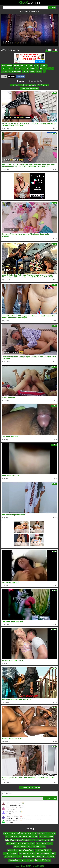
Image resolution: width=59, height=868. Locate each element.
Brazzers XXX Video (43, 860)
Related (21, 81)
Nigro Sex (30, 860)
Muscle (39, 71)
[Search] (25, 8)
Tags (23, 866)
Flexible (25, 71)
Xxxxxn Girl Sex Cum (22, 847)
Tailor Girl (51, 857)
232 (48, 50)
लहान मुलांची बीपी (11, 837)
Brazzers (44, 68)
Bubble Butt (34, 68)
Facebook (20, 76)
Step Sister (11, 843)
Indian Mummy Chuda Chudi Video (18, 840)
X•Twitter (11, 76)
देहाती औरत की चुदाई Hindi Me (43, 840)
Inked (32, 71)
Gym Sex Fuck (43, 85)
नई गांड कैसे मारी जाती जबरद (46, 853)
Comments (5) (35, 81)
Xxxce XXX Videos (10, 853)
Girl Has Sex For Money (26, 843)
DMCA (29, 866)
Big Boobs (29, 65)
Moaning (44, 65)
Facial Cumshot (8, 68)
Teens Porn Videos (46, 837)
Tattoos (5, 71)
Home (17, 866)
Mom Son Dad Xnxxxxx (47, 833)
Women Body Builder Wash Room (21, 850)
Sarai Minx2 (18, 65)
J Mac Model (7, 65)
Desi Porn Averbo (38, 847)
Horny (18, 68)
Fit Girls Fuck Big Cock (29, 88)
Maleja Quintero (9, 833)
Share (4, 76)
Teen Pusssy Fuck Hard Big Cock (23, 85)
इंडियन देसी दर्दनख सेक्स (16, 860)
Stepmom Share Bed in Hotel (34, 857)
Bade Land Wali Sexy (44, 843)
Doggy (51, 68)
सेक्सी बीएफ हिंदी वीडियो (43, 850)
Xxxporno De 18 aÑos (13, 857)
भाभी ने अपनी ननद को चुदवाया (27, 833)
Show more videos (29, 787)
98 (55, 50)
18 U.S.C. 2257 (38, 866)
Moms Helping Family (27, 853)
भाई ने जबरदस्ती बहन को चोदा (28, 837)
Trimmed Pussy (15, 71)
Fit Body (25, 68)
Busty (36, 65)
